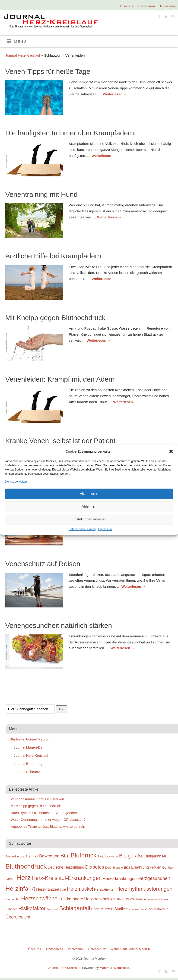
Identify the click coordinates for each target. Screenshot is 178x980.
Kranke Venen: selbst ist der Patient (60, 441)
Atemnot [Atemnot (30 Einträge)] (32, 856)
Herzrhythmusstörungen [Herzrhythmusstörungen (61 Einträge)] (144, 889)
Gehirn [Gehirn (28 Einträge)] (11, 879)
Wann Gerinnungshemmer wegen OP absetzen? (48, 819)
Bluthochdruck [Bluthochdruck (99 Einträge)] (26, 866)
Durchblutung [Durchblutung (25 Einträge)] (114, 868)
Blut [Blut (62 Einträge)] (65, 856)
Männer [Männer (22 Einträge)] (163, 899)
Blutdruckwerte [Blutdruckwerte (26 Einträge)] (108, 856)
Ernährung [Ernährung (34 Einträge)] (140, 867)
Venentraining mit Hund (41, 194)
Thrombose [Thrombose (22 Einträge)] (133, 909)
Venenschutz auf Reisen (43, 564)
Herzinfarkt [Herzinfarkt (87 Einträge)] (20, 889)
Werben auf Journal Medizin (130, 949)
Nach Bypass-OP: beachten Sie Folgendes (44, 813)
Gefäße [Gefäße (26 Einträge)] (167, 868)
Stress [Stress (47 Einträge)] (107, 909)
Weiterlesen (115, 94)
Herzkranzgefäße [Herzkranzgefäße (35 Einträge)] (51, 889)
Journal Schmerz (27, 772)
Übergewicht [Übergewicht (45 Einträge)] (18, 917)
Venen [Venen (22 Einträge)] (144, 909)
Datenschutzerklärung (82, 529)
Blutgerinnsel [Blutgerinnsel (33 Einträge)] (155, 856)
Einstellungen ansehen (89, 519)
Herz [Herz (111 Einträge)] (23, 878)
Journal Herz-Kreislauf (23, 55)
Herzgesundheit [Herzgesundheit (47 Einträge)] (154, 878)
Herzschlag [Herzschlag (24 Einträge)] (13, 899)
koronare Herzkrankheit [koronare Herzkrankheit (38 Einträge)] (88, 899)
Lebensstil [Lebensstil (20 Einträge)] (152, 899)
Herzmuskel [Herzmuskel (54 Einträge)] (80, 889)
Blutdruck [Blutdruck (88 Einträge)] (84, 855)
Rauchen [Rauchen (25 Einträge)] (12, 909)
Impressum (105, 529)
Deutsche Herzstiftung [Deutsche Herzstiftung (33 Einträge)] (66, 867)
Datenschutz (97, 949)
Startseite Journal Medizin (30, 739)
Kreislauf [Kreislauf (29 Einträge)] (117, 899)
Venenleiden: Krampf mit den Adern (60, 379)
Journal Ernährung (28, 764)
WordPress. (122, 968)
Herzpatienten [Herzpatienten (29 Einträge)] (105, 889)
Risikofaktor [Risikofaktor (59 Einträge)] (32, 908)
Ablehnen (89, 506)
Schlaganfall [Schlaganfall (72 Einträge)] (75, 908)
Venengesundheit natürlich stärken (59, 625)
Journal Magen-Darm (30, 747)
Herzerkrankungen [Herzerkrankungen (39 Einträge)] (120, 879)
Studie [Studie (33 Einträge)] (120, 909)
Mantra (105, 968)
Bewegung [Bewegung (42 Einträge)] (49, 856)
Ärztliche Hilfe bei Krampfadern (53, 256)
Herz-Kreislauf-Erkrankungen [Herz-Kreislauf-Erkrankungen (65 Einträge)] (67, 878)
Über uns (127, 6)
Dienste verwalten (16, 481)
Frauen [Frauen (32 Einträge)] (156, 867)
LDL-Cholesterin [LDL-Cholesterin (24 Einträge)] (135, 899)
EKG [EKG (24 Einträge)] (127, 868)
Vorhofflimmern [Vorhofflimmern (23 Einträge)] (159, 909)
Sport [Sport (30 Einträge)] (95, 909)
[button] (171, 451)
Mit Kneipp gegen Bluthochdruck (55, 318)
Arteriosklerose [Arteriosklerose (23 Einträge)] (15, 857)
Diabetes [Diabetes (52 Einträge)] (95, 867)
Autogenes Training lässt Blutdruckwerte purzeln (48, 826)
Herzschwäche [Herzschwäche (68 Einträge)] (39, 898)
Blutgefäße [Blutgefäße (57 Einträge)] (131, 856)
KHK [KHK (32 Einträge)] (62, 899)
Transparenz (146, 6)
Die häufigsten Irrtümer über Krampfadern (70, 133)
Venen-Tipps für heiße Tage (48, 71)
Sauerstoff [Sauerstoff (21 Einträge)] (52, 909)
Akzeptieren (89, 494)
